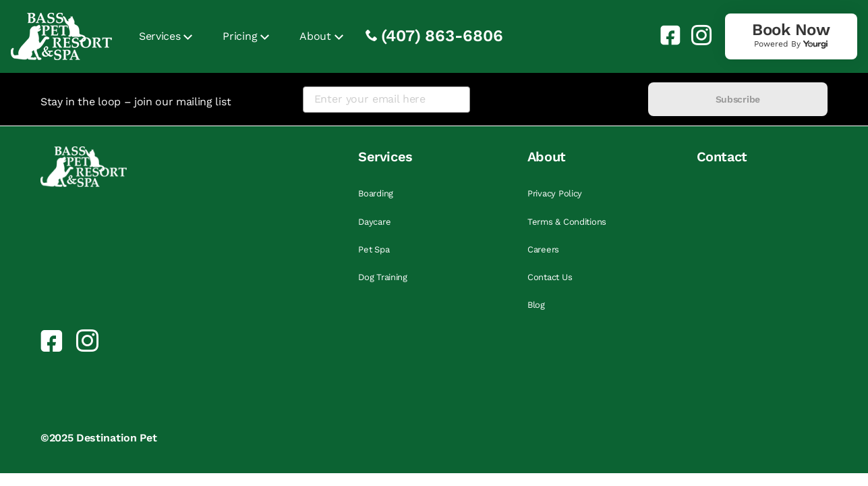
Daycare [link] (374, 222)
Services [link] (160, 36)
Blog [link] (536, 305)
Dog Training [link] (383, 277)
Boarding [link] (376, 193)
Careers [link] (543, 249)
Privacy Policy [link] (555, 193)
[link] (665, 35)
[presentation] (559, 100)
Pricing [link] (240, 36)
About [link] (315, 36)
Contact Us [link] (550, 277)
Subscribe (738, 99)
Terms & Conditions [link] (567, 222)
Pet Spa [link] (374, 249)
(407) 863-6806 (442, 36)
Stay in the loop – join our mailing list (136, 102)
